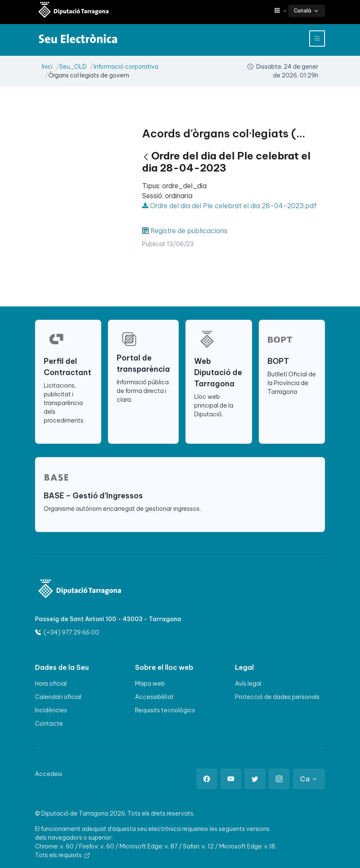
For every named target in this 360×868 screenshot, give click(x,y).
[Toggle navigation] (317, 39)
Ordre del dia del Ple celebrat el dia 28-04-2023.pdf (229, 206)
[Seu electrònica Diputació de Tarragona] (74, 11)
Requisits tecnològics (165, 710)
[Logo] (80, 590)
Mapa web (150, 684)
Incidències (51, 710)
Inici (47, 67)
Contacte (49, 724)
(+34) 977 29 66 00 (67, 632)
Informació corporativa (126, 67)
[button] (281, 11)
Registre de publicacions (189, 231)
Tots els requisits (62, 855)
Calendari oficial (58, 697)
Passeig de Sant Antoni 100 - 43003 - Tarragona (108, 619)
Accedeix (49, 774)
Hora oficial (51, 684)
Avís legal (248, 684)
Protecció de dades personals (277, 697)
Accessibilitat (154, 697)
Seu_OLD (73, 67)
